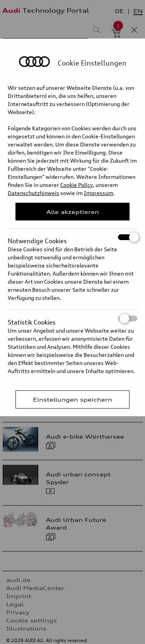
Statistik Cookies (72, 319)
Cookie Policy (77, 185)
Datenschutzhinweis (33, 193)
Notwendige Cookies (72, 237)
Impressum (99, 193)
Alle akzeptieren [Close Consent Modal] (73, 212)
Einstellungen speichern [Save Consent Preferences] (72, 399)
